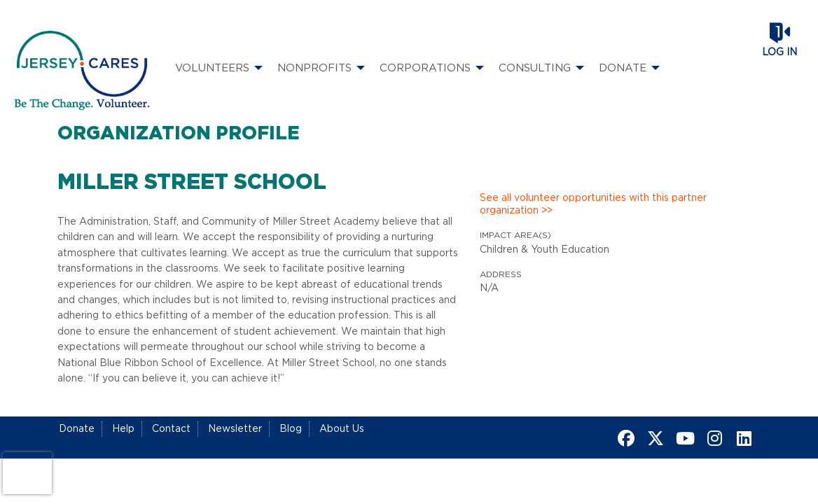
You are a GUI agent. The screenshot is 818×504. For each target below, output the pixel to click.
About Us (342, 429)
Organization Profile (179, 134)
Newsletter (235, 429)
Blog (291, 429)
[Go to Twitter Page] (653, 438)
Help (123, 429)
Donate (77, 429)
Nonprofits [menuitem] (314, 68)
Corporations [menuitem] (425, 68)
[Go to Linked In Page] (742, 438)
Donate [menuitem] (623, 68)
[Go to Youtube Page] (683, 438)
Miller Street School (192, 183)
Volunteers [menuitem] (212, 68)
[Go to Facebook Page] (624, 438)
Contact (171, 429)
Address (501, 274)
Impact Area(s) (515, 235)
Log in (779, 52)
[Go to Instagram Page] (712, 438)
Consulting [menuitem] (535, 68)
